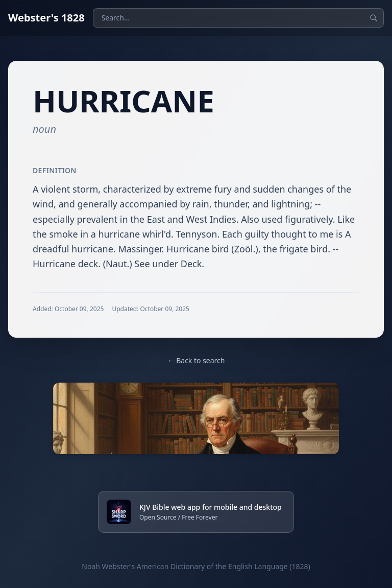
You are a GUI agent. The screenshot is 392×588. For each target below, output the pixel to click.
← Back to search (196, 360)
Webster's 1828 (46, 18)
